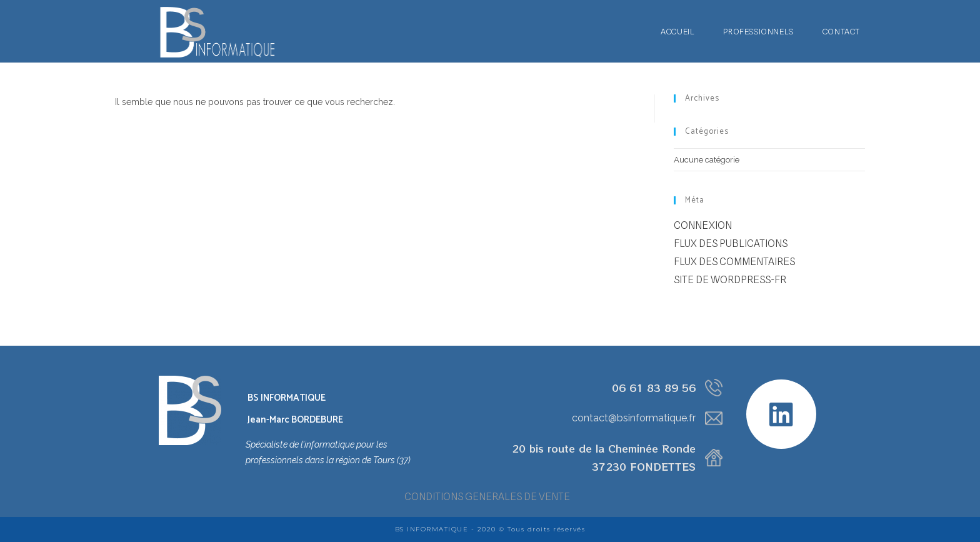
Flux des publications (731, 243)
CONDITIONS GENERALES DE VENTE (487, 497)
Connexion (703, 225)
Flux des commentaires (734, 262)
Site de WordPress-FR (730, 280)
